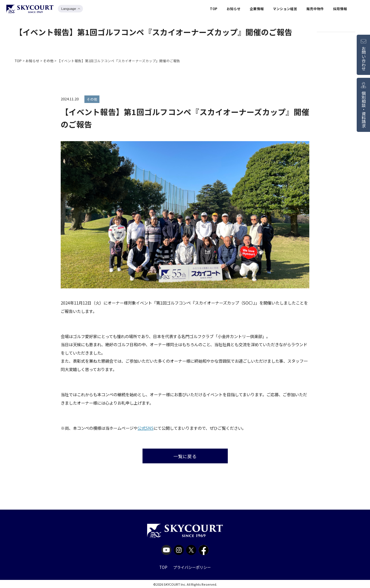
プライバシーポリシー (192, 566)
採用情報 (340, 10)
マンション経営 (285, 10)
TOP (214, 10)
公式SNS (146, 428)
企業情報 (257, 10)
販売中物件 (315, 10)
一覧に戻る (185, 455)
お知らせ (234, 10)
